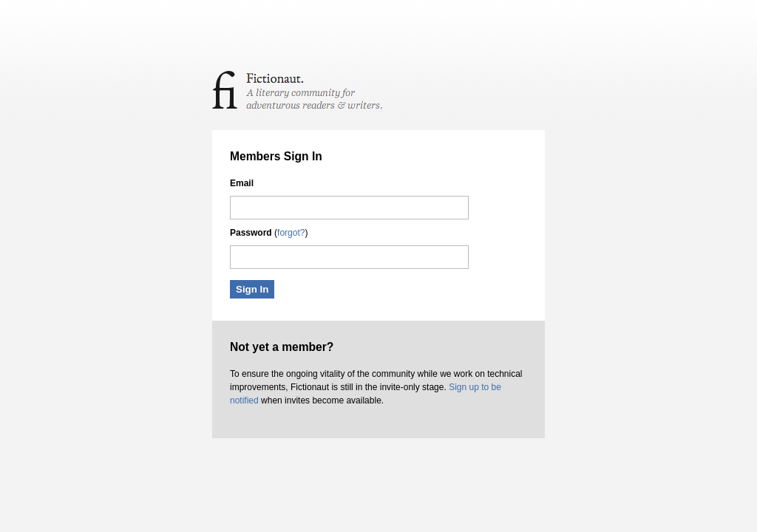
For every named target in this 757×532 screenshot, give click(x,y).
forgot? (291, 233)
